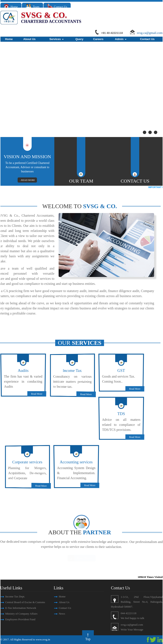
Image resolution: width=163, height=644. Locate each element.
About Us (30, 39)
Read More (40, 390)
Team (32, 7)
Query (79, 39)
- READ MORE (28, 180)
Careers (98, 39)
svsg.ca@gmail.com (150, 33)
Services (57, 39)
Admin (121, 39)
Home (11, 7)
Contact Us (57, 7)
